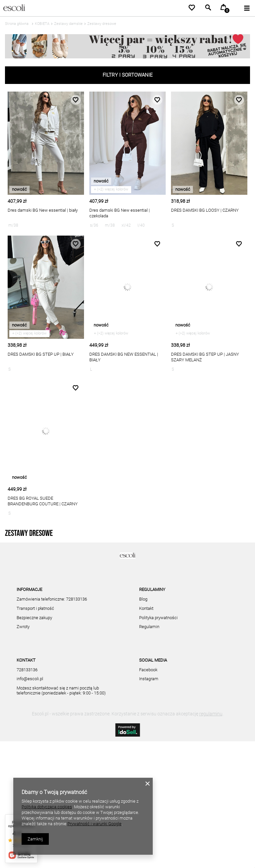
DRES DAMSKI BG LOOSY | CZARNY (205, 210)
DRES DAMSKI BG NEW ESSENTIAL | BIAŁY (124, 357)
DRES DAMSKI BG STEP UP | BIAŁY (41, 354)
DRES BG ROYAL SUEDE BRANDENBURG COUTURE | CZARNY (43, 501)
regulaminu (211, 840)
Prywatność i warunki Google (94, 824)
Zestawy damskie (68, 24)
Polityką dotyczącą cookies (47, 807)
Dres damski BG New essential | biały (43, 210)
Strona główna (17, 24)
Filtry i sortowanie (128, 75)
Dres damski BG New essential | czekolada (120, 213)
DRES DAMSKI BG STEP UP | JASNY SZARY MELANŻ (205, 357)
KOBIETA (42, 24)
